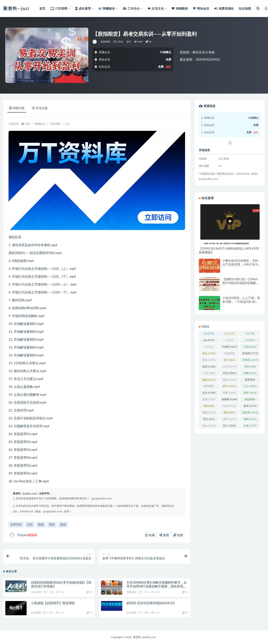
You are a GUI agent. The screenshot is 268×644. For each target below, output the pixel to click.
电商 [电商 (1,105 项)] (229, 393)
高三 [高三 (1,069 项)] (229, 426)
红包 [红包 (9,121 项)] (229, 406)
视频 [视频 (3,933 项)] (209, 412)
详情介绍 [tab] (17, 108)
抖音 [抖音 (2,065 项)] (229, 373)
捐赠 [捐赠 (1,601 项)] (250, 373)
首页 (27, 124)
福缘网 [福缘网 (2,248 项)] (229, 399)
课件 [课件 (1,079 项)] (229, 419)
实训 (30, 524)
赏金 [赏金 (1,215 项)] (209, 426)
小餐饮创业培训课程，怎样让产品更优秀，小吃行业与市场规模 (240, 264)
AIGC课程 (36, 592)
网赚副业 (40, 124)
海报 (164, 535)
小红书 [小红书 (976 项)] (229, 366)
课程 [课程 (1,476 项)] (250, 419)
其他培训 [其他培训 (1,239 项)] (230, 354)
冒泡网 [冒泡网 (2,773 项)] (250, 353)
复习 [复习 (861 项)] (229, 360)
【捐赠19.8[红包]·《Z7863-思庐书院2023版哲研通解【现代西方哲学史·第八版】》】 (240, 285)
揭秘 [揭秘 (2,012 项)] (209, 380)
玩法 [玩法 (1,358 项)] (209, 393)
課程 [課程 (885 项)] (229, 412)
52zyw (24, 535)
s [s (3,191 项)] (229, 340)
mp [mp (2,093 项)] (209, 340)
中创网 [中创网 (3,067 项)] (229, 347)
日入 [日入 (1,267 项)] (250, 386)
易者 (41, 524)
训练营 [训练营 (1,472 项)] (250, 412)
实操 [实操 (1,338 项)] (209, 366)
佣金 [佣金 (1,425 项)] (209, 353)
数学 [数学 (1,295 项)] (229, 386)
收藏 (150, 535)
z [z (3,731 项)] (209, 347)
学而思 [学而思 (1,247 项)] (250, 360)
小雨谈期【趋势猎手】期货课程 (53, 603)
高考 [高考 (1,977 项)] (250, 426)
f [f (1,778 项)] (250, 333)
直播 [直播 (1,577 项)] (209, 399)
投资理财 (105, 42)
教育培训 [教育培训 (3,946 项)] (250, 380)
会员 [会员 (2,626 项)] (250, 347)
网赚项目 (132, 592)
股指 (63, 524)
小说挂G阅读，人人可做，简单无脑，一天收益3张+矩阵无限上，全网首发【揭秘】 (241, 302)
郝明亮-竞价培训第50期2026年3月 (151, 603)
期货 (52, 524)
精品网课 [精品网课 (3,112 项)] (250, 400)
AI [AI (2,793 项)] (209, 333)
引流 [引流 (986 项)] (209, 373)
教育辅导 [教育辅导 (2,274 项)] (209, 387)
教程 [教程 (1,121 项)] (229, 380)
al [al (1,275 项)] (229, 333)
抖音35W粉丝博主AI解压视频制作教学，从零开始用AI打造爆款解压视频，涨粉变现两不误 (157, 586)
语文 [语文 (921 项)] (209, 419)
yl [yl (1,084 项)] (250, 340)
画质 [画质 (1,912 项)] (250, 393)
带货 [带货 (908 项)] (250, 366)
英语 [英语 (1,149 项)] (250, 406)
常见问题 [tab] (40, 108)
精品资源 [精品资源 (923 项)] (209, 407)
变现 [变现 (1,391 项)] (209, 360)
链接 (178, 535)
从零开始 (16, 524)
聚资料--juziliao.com (144, 637)
